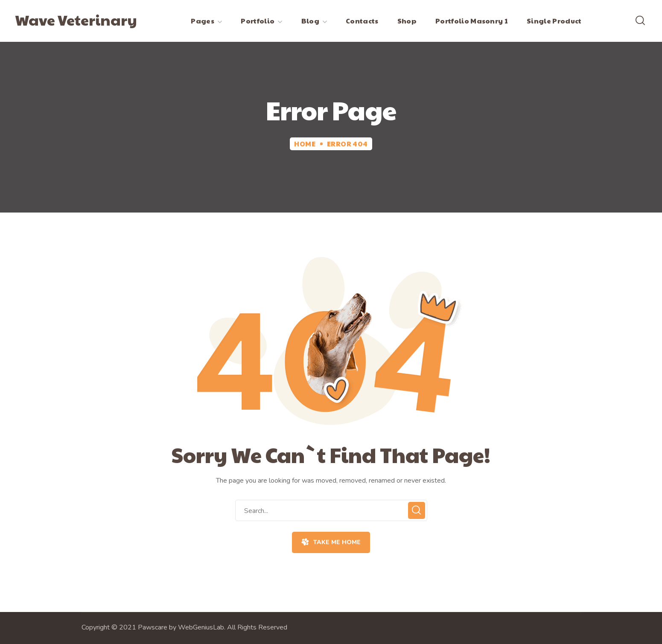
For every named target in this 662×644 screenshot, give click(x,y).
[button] (640, 21)
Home (305, 144)
